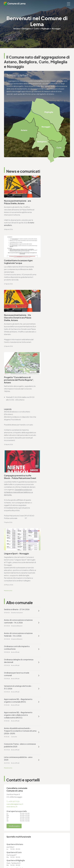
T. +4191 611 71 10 (10, 810)
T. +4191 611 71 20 (45, 787)
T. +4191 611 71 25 (13, 651)
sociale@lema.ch (11, 813)
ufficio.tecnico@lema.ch (16, 653)
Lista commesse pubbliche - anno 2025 (50, 510)
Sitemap (7, 856)
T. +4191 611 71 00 (13, 553)
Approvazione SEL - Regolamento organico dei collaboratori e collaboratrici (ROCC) (16, 494)
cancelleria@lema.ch (15, 555)
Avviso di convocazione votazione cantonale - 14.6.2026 (52, 436)
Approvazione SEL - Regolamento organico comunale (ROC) (48, 477)
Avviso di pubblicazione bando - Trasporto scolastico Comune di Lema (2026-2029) (52, 493)
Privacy (6, 852)
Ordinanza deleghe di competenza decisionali (14, 462)
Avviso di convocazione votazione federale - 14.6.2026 (17, 449)
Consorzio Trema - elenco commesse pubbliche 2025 (16, 510)
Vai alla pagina (14, 577)
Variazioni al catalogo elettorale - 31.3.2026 (17, 476)
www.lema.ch (12, 558)
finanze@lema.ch (45, 789)
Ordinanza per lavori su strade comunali (51, 462)
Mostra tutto (8, 416)
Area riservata (9, 860)
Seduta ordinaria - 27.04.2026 (17, 435)
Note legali (8, 854)
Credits (7, 858)
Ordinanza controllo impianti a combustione (51, 449)
